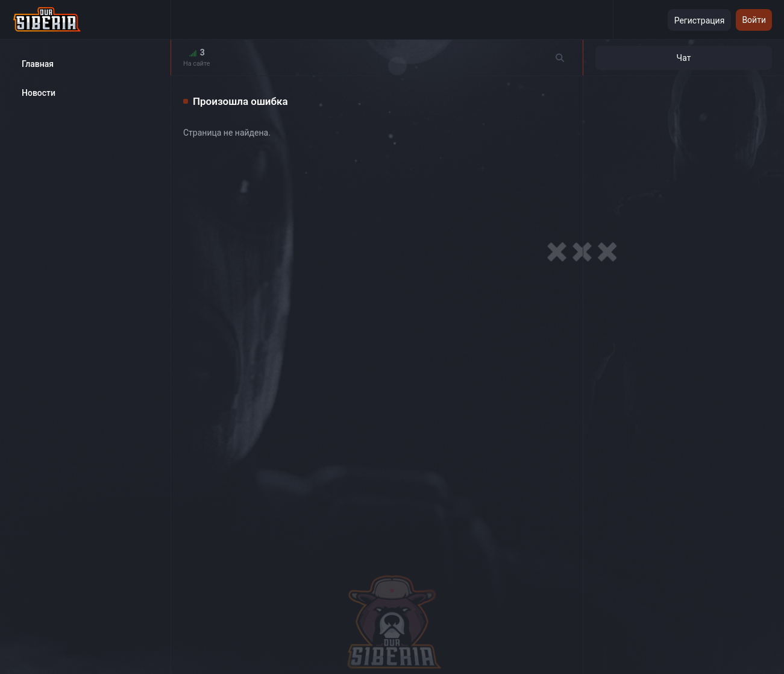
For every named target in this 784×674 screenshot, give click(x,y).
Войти (754, 20)
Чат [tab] (684, 58)
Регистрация (700, 20)
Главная (38, 64)
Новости (39, 93)
